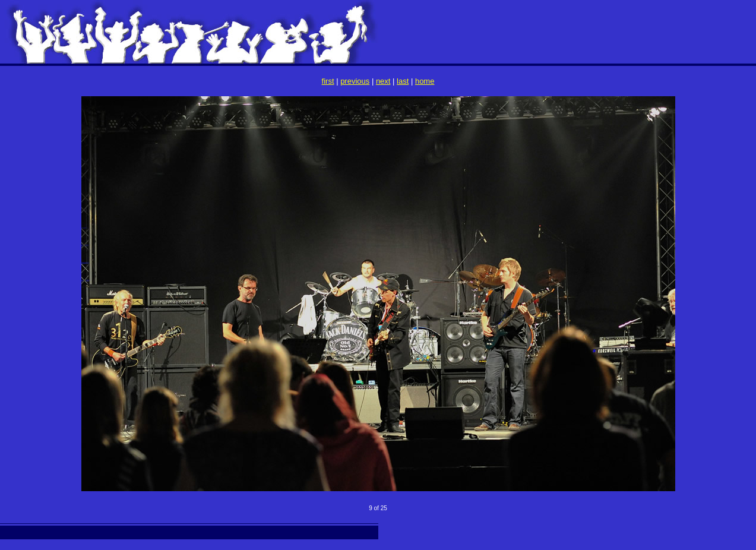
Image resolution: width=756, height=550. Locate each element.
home (425, 81)
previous (355, 81)
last (403, 81)
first (328, 81)
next (383, 81)
